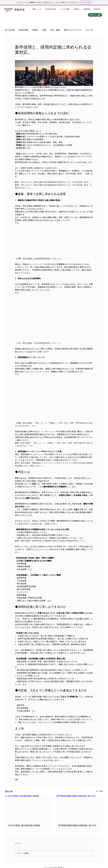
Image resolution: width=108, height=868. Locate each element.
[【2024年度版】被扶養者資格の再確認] (29, 808)
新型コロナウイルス (73, 30)
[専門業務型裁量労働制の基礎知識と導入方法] (79, 808)
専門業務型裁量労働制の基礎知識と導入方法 (77, 826)
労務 (44, 30)
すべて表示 (99, 791)
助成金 (35, 30)
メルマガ (89, 30)
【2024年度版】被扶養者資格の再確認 (24, 826)
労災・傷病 (55, 30)
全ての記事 (10, 30)
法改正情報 (23, 30)
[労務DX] (95, 15)
